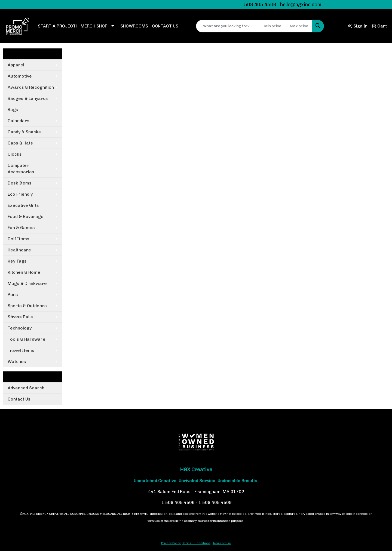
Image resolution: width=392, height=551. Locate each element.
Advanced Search (26, 388)
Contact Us (19, 399)
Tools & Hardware (27, 339)
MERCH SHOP (94, 26)
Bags (13, 110)
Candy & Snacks (24, 132)
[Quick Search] (229, 26)
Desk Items (20, 183)
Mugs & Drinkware (27, 283)
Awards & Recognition (31, 87)
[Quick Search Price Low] (274, 26)
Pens (13, 295)
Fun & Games (21, 228)
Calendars (19, 121)
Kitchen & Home (24, 272)
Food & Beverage (26, 216)
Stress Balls (20, 317)
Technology (20, 328)
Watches (17, 361)
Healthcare (19, 250)
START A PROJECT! (57, 26)
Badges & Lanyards (28, 98)
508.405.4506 (260, 5)
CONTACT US (165, 26)
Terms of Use (222, 543)
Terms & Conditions (196, 543)
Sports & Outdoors (27, 306)
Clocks (15, 154)
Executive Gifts (23, 205)
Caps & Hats (20, 143)
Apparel (16, 65)
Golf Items (19, 239)
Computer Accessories (21, 169)
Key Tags (17, 261)
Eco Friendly (20, 194)
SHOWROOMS (134, 26)
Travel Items (21, 350)
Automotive (20, 76)
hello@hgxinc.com (301, 5)
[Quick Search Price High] (300, 26)
